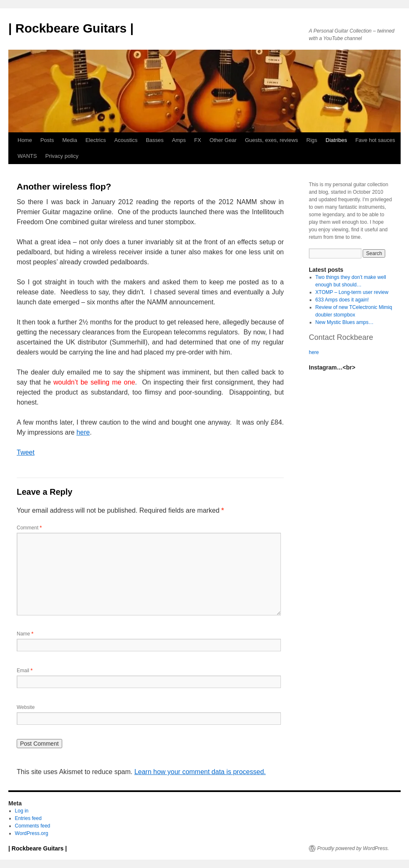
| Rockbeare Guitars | (71, 28)
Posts (47, 140)
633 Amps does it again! (342, 300)
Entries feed (28, 818)
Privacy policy (62, 156)
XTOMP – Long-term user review (352, 292)
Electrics (96, 140)
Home (25, 140)
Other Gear (223, 140)
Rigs (312, 140)
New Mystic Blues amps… (345, 322)
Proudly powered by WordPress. (353, 848)
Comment (29, 528)
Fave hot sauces (375, 140)
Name (25, 634)
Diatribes (336, 140)
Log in (22, 811)
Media (69, 140)
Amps (179, 140)
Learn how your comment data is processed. (200, 772)
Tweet (26, 452)
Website (26, 707)
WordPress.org (32, 833)
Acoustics (126, 140)
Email (25, 671)
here (83, 432)
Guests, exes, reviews (271, 140)
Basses (155, 140)
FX (198, 140)
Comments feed (33, 826)
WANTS (27, 156)
